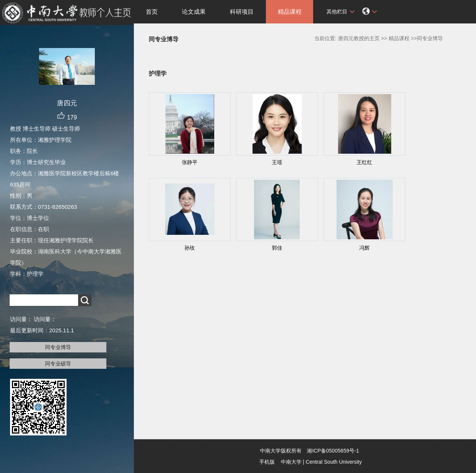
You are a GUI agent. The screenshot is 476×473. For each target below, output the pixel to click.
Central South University (334, 462)
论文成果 (194, 12)
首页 (152, 12)
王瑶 (277, 162)
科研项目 (242, 12)
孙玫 (190, 248)
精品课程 (290, 12)
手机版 (267, 462)
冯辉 (364, 248)
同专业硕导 (58, 364)
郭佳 (277, 248)
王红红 (364, 162)
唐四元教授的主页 (359, 38)
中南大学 (291, 462)
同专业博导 (58, 347)
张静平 (190, 162)
